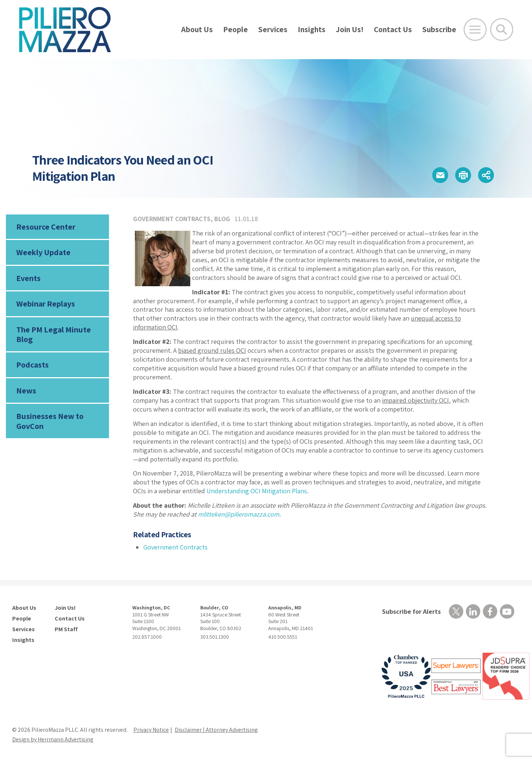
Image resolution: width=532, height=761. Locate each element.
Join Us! (350, 29)
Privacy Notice (151, 730)
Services (273, 29)
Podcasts (33, 365)
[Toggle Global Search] (502, 30)
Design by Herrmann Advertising (53, 739)
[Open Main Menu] (475, 30)
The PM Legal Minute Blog (54, 334)
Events (28, 278)
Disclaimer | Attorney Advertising (216, 730)
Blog (222, 219)
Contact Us (393, 29)
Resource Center (46, 227)
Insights (312, 29)
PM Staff (66, 629)
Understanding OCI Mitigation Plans (257, 491)
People (236, 29)
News (26, 390)
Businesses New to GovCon (50, 421)
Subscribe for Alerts (411, 611)
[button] (440, 175)
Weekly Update (43, 252)
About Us (197, 29)
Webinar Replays (46, 304)
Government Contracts (172, 219)
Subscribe (439, 29)
